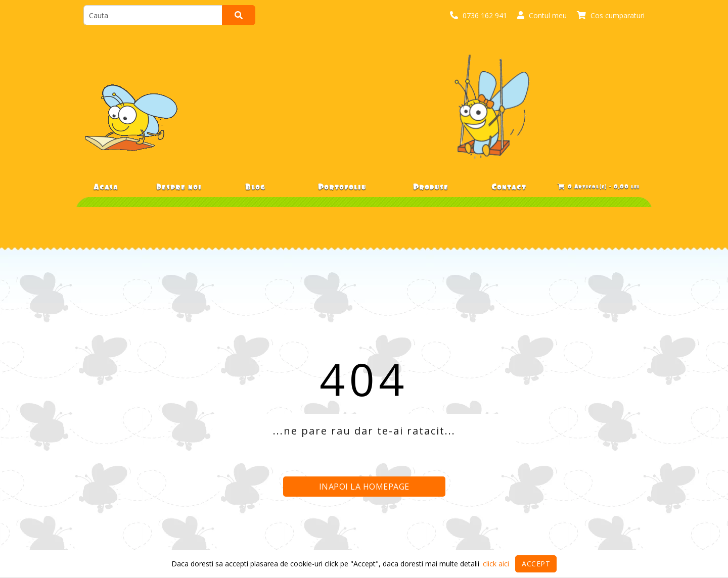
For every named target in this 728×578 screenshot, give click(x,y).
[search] (153, 15)
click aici (496, 564)
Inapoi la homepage (364, 487)
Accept (536, 564)
